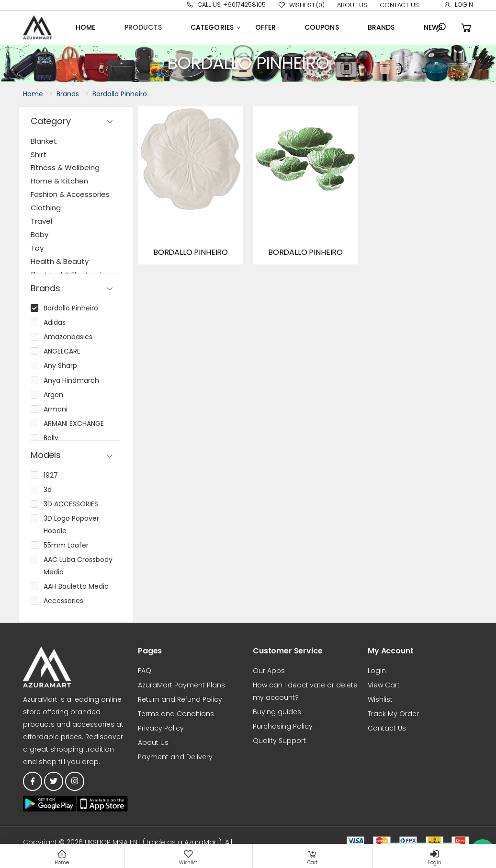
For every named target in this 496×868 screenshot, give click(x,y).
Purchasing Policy (283, 726)
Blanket (44, 141)
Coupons (322, 27)
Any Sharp (60, 365)
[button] (441, 28)
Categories (212, 27)
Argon (53, 395)
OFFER (265, 27)
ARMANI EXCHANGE (74, 423)
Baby (39, 234)
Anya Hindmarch (71, 380)
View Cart (384, 685)
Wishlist (301, 5)
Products (143, 27)
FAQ (145, 671)
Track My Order (393, 714)
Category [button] (51, 121)
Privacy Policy (161, 728)
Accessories (63, 601)
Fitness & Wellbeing (65, 167)
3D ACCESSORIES (71, 504)
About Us (352, 5)
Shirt (39, 154)
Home (86, 27)
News (433, 27)
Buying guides (277, 712)
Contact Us (399, 5)
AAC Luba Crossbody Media (78, 566)
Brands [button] (45, 289)
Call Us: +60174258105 (226, 5)
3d (48, 490)
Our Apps (269, 671)
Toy (37, 248)
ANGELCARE (62, 351)
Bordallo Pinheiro (120, 94)
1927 (51, 475)
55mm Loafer (66, 545)
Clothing (46, 208)
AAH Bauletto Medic (76, 586)
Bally (51, 438)
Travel (41, 221)
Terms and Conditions (176, 714)
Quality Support (279, 741)
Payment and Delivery (175, 757)
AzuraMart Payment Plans (181, 685)
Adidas (55, 322)
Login (458, 5)
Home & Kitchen (59, 181)
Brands (381, 27)
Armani (56, 409)
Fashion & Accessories (70, 194)
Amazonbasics (68, 337)
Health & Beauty (60, 261)
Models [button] (46, 455)
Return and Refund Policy (180, 699)
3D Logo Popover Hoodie (71, 525)
